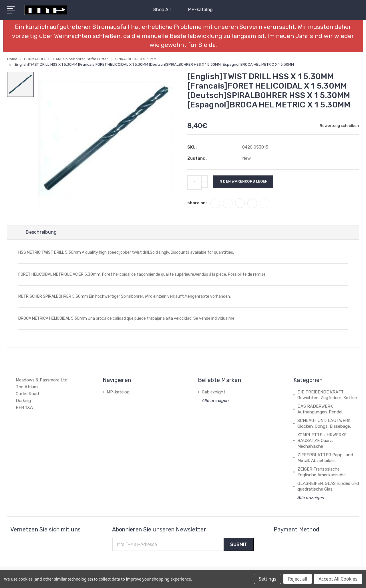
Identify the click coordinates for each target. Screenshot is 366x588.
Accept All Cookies (338, 579)
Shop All (164, 10)
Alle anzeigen (215, 401)
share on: (197, 203)
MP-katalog (200, 10)
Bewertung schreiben (339, 126)
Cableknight (214, 393)
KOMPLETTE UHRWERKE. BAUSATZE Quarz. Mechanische (322, 441)
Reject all (298, 579)
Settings (267, 579)
